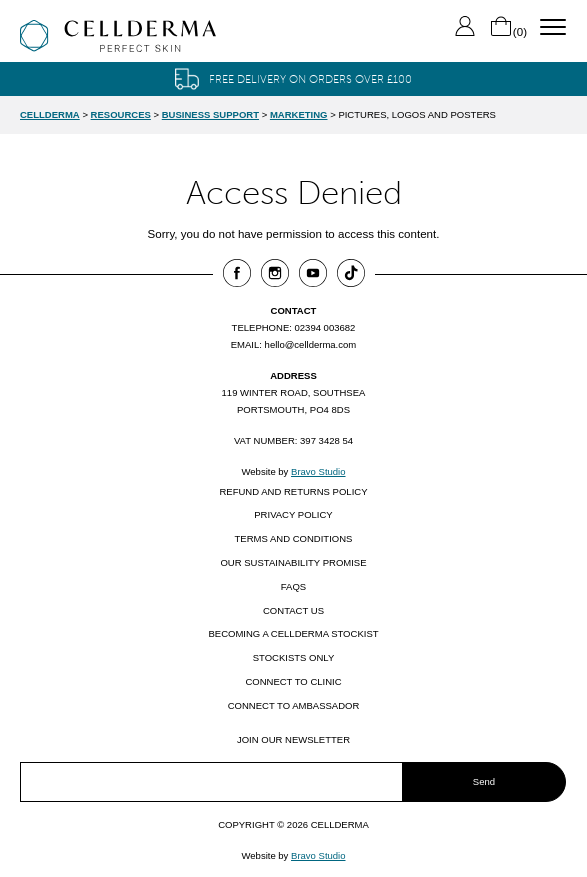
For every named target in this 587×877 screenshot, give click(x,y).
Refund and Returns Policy (293, 491)
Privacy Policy (293, 514)
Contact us (293, 610)
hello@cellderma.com (311, 344)
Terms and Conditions (294, 538)
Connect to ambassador (294, 705)
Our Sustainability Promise (293, 562)
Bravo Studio (318, 471)
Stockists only (294, 657)
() (508, 32)
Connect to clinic (293, 681)
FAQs (293, 586)
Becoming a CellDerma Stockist (293, 633)
